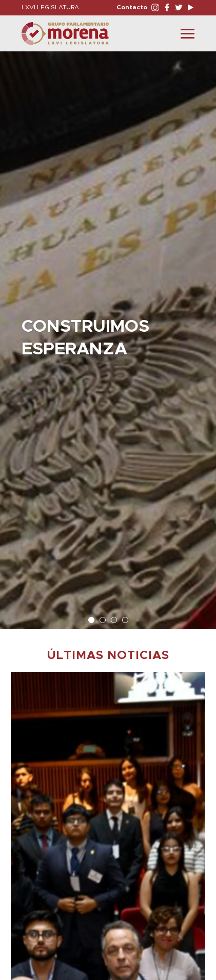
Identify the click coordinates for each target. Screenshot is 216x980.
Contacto (132, 7)
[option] (108, 335)
